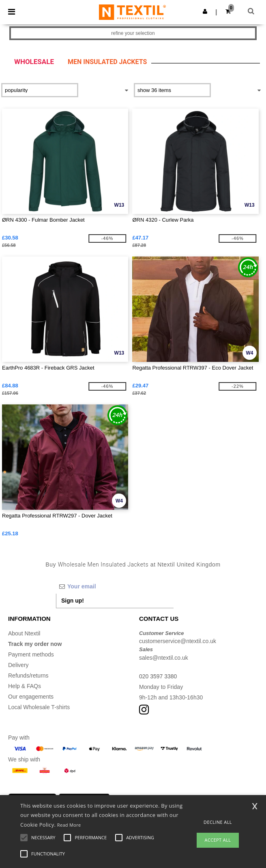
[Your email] (115, 586)
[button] (205, 11)
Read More (69, 825)
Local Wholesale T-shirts (39, 707)
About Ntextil (24, 633)
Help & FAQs (25, 686)
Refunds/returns (28, 676)
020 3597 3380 (158, 676)
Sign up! (73, 601)
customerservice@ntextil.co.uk (178, 641)
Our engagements (31, 697)
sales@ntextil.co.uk (164, 658)
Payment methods (31, 654)
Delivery (18, 665)
